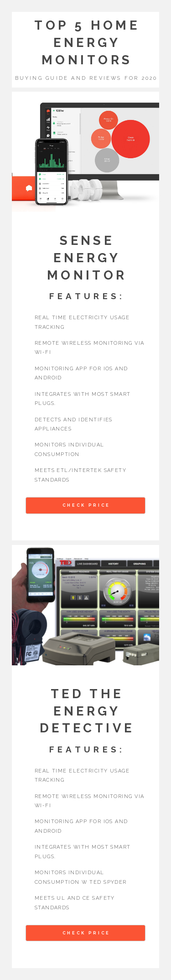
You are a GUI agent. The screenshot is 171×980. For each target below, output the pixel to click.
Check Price (86, 505)
